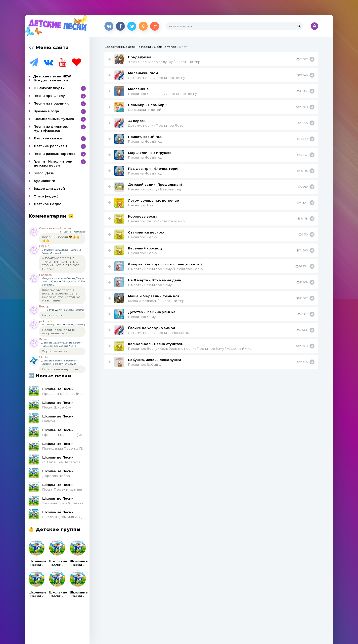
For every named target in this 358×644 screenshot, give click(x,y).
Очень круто (52, 315)
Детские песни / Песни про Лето (156, 125)
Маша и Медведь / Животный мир (156, 301)
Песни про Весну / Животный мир (156, 221)
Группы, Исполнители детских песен (53, 163)
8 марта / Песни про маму (150, 285)
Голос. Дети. (44, 173)
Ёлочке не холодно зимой (152, 328)
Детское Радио (47, 204)
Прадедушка (140, 57)
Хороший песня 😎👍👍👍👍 (61, 239)
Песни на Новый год (145, 141)
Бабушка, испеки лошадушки (155, 360)
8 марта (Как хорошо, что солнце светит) (165, 264)
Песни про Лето (142, 205)
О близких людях (49, 88)
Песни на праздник (51, 103)
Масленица (138, 89)
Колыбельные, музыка (54, 119)
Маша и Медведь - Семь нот (154, 296)
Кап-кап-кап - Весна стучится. (156, 344)
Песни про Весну (143, 237)
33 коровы (137, 121)
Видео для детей (49, 188)
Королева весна (143, 216)
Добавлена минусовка (60, 369)
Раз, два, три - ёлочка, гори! (153, 169)
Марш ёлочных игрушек (150, 153)
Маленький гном (143, 73)
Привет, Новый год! (145, 137)
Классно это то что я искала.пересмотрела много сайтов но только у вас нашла (61, 295)
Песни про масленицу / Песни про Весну (162, 94)
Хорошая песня (55, 351)
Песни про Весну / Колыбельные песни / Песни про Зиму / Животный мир (190, 349)
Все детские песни (51, 80)
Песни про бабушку (145, 364)
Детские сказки (48, 138)
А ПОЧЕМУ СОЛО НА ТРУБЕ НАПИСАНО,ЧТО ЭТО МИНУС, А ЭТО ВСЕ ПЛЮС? (61, 263)
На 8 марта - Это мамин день (155, 280)
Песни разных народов (54, 154)
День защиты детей (145, 110)
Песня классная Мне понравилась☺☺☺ (58, 331)
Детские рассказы (50, 146)
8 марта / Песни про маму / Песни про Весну (166, 269)
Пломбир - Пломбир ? (148, 105)
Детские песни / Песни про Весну (157, 78)
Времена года (46, 111)
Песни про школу (49, 96)
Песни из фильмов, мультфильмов (51, 128)
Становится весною (146, 232)
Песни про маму (142, 317)
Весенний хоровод (145, 248)
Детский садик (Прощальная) (155, 184)
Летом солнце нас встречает (154, 200)
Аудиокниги (44, 181)
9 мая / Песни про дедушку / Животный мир (164, 62)
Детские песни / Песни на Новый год (159, 333)
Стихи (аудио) (46, 196)
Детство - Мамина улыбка (152, 312)
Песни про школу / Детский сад (154, 189)
